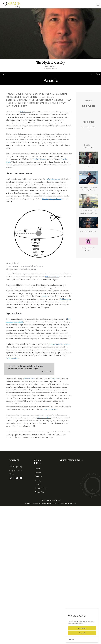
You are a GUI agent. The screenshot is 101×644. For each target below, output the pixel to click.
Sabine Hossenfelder (44, 418)
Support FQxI (41, 488)
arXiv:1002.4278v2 (51, 409)
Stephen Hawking (40, 159)
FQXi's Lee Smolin (52, 277)
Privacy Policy (59, 503)
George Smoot (55, 379)
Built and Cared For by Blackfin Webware (39, 503)
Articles (4, 74)
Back (98, 74)
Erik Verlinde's (25, 112)
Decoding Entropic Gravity (52, 199)
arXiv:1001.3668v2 (13, 358)
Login (37, 469)
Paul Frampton (65, 299)
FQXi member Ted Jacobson (60, 344)
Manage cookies (71, 503)
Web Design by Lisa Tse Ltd (51, 500)
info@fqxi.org (16, 466)
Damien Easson (30, 379)
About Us (39, 492)
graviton (45, 296)
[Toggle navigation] (98, 5)
